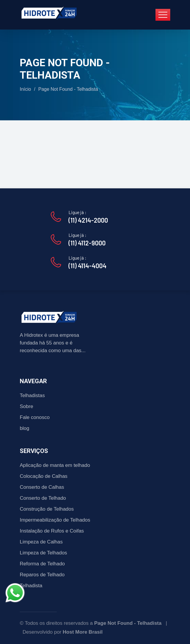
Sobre (26, 406)
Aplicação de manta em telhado (55, 465)
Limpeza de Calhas (41, 542)
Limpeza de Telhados (43, 553)
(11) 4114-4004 (87, 266)
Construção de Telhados (47, 509)
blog (24, 428)
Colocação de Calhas (44, 476)
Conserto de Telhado (43, 498)
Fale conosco (35, 417)
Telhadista (31, 586)
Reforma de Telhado (42, 564)
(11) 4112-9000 (87, 243)
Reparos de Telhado (42, 575)
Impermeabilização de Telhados (55, 520)
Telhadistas (32, 395)
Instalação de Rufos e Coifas (52, 531)
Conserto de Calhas (42, 487)
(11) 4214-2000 (88, 220)
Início (25, 89)
